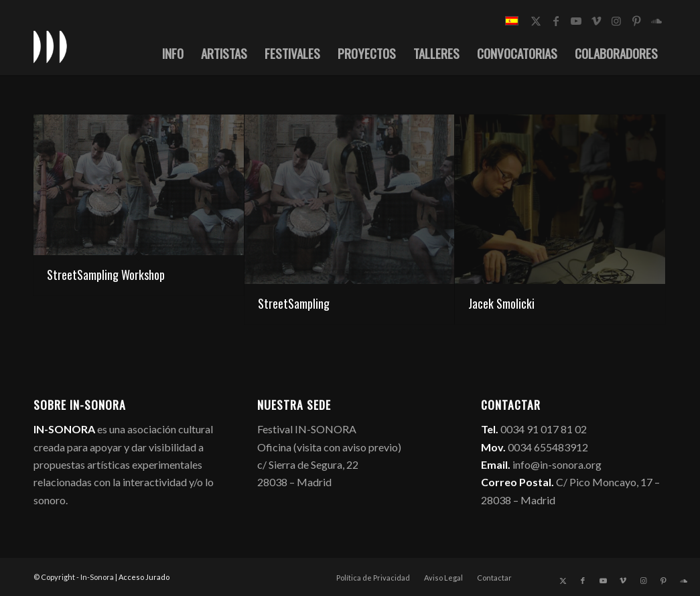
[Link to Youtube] (576, 21)
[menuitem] (173, 53)
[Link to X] (536, 21)
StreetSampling (294, 303)
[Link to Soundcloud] (656, 21)
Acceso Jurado (144, 577)
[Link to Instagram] (616, 21)
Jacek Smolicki (501, 303)
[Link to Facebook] (556, 21)
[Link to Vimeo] (596, 21)
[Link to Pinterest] (636, 21)
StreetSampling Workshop (106, 275)
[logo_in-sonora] (50, 46)
